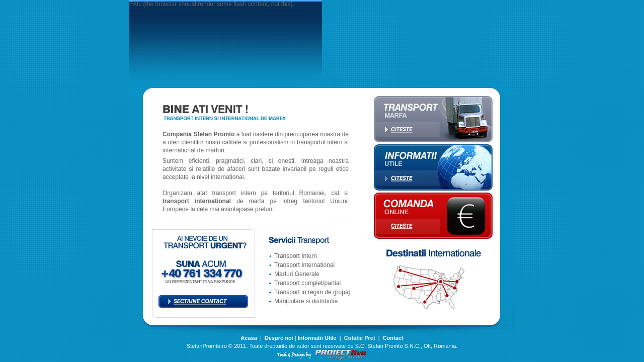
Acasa (249, 338)
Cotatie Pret (360, 338)
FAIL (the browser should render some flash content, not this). (212, 4)
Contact (393, 338)
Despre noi (279, 338)
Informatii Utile (317, 338)
